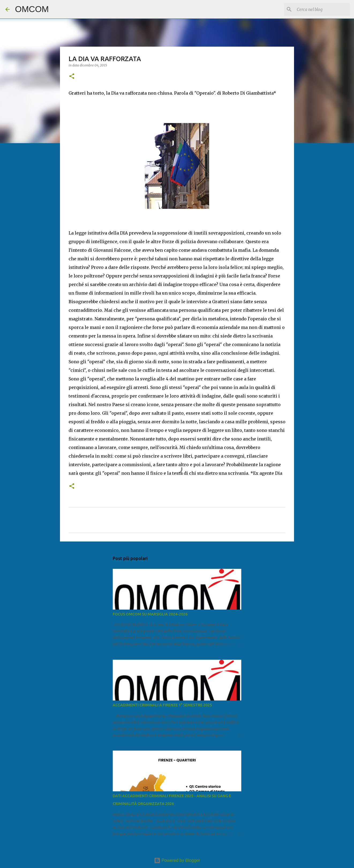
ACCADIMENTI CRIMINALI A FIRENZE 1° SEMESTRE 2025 (162, 705)
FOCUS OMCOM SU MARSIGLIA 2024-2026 (150, 614)
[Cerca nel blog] (322, 9)
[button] (72, 77)
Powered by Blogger (177, 860)
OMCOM (32, 9)
